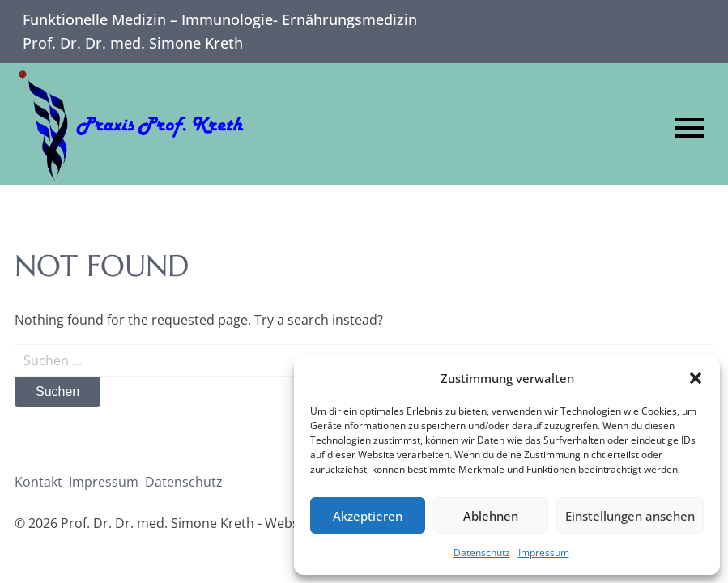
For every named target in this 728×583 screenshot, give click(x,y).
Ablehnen (491, 516)
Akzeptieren (368, 516)
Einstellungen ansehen (630, 516)
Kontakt (38, 482)
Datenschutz (482, 553)
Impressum (544, 553)
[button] (696, 378)
